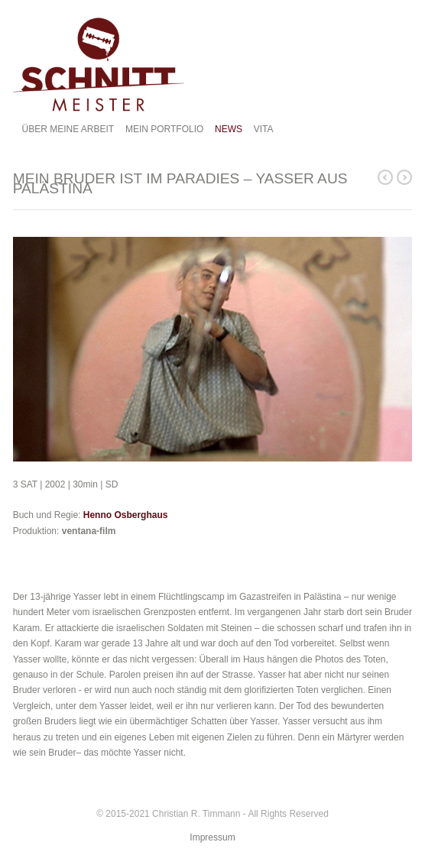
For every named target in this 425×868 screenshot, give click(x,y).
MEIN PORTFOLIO (164, 129)
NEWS (229, 129)
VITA (264, 129)
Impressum (212, 837)
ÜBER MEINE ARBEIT (68, 129)
